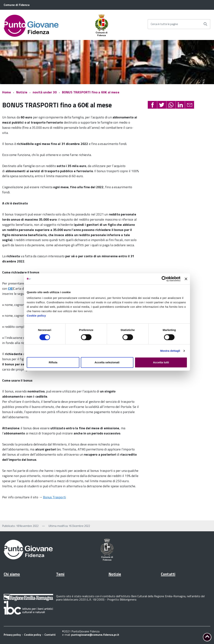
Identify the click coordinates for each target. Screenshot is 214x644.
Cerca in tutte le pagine (164, 24)
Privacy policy (12, 635)
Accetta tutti (161, 362)
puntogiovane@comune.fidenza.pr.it (95, 635)
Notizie (22, 92)
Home (7, 92)
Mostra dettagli (170, 351)
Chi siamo (12, 574)
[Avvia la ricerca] (205, 24)
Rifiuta (53, 362)
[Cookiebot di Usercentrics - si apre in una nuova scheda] (164, 279)
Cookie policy (36, 316)
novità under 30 (45, 92)
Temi (60, 574)
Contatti (168, 574)
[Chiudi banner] (186, 279)
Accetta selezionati (107, 362)
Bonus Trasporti (54, 497)
